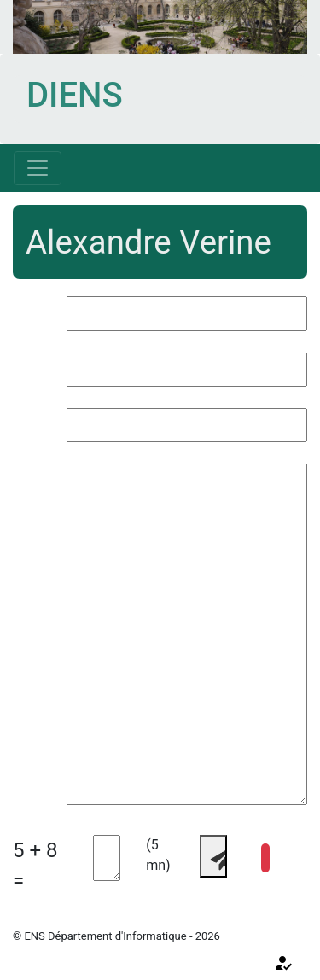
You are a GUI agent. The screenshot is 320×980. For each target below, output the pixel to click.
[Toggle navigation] (38, 168)
